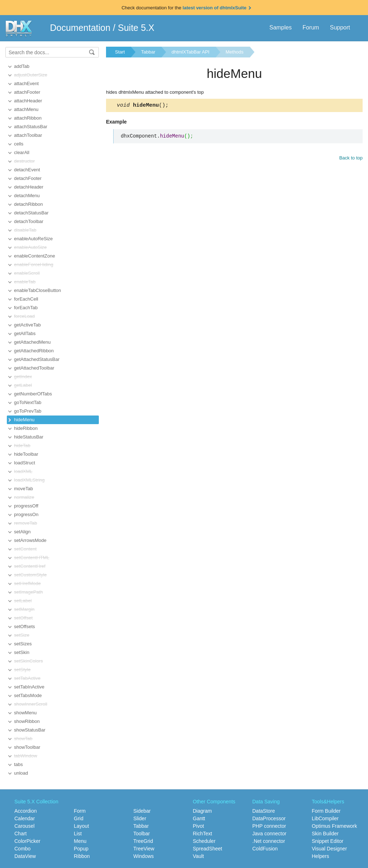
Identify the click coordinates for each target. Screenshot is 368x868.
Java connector (269, 834)
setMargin (24, 609)
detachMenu (27, 196)
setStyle (22, 670)
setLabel (23, 601)
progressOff (26, 506)
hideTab (22, 445)
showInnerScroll (31, 704)
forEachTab (26, 308)
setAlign (22, 532)
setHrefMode (27, 583)
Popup (81, 849)
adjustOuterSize (31, 75)
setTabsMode (28, 695)
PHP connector (269, 826)
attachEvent (26, 83)
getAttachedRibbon (34, 351)
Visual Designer (330, 849)
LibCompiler (325, 818)
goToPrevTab (28, 411)
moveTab (24, 489)
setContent (25, 549)
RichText (203, 834)
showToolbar (27, 747)
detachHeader (29, 187)
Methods (235, 52)
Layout (82, 826)
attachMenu (26, 109)
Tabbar (148, 52)
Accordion (26, 811)
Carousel (24, 826)
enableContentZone (34, 256)
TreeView (144, 849)
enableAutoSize (30, 247)
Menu (80, 841)
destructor (24, 161)
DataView (25, 856)
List (78, 834)
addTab (22, 66)
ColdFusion (265, 849)
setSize (22, 635)
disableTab (25, 230)
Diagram (203, 811)
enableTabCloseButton (38, 290)
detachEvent (27, 170)
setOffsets (24, 626)
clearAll (22, 152)
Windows (144, 856)
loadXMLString (29, 480)
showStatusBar (30, 730)
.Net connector (269, 841)
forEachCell (26, 299)
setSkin (22, 652)
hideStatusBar (29, 437)
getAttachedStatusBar (37, 359)
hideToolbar (26, 454)
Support (340, 27)
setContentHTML (32, 558)
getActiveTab (27, 325)
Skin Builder (325, 834)
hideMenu (24, 420)
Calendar (25, 818)
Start (120, 52)
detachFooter (28, 178)
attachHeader (28, 101)
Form (80, 811)
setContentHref (30, 566)
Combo (22, 849)
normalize (24, 497)
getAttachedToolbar (34, 368)
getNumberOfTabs (33, 394)
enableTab (25, 282)
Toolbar (142, 834)
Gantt (199, 818)
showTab (23, 739)
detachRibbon (28, 204)
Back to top (351, 159)
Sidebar (142, 811)
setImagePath (28, 592)
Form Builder (326, 811)
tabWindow (26, 756)
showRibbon (27, 721)
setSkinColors (28, 661)
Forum (311, 27)
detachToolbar (29, 221)
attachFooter (27, 92)
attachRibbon (28, 118)
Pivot (199, 826)
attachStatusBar (31, 127)
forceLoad (24, 316)
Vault (199, 856)
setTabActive (27, 678)
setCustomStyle (30, 575)
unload (21, 773)
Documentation (80, 28)
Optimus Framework (335, 826)
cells (19, 144)
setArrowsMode (30, 540)
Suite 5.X (136, 28)
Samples (280, 27)
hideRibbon (26, 428)
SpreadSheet (208, 849)
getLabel (23, 385)
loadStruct (25, 463)
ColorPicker (27, 841)
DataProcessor (269, 818)
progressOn (26, 514)
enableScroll (27, 273)
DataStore (264, 811)
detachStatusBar (31, 213)
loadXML (23, 471)
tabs (19, 764)
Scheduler (204, 841)
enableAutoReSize (33, 239)
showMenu (25, 713)
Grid (79, 818)
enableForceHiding (34, 264)
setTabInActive (29, 687)
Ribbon (82, 856)
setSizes (23, 644)
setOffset (23, 618)
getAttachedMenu (32, 342)
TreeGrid (143, 841)
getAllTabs (25, 333)
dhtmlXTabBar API (190, 52)
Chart (20, 834)
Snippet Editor (328, 841)
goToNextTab (28, 402)
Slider (140, 818)
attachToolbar (28, 135)
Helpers (321, 856)
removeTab (26, 523)
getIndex (23, 377)
